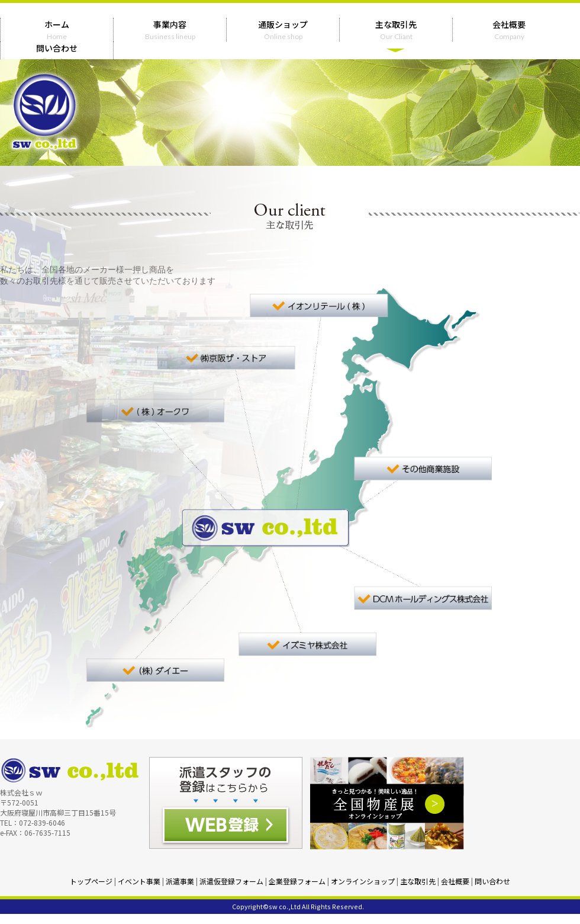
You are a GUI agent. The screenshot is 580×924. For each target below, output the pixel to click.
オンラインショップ (363, 881)
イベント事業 (139, 881)
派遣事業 (180, 881)
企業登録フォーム (297, 881)
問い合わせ (492, 881)
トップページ (91, 881)
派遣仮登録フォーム (231, 881)
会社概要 (455, 881)
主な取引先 (418, 881)
